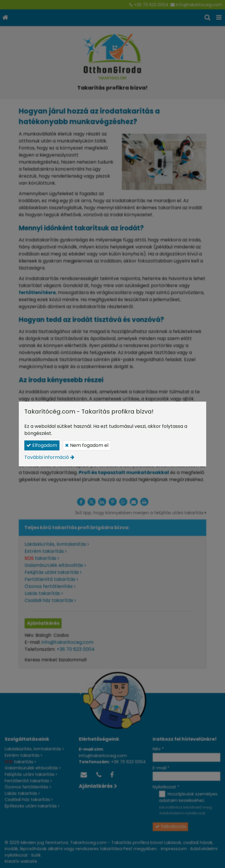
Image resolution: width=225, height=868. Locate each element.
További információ (47, 457)
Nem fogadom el (87, 445)
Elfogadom (42, 445)
